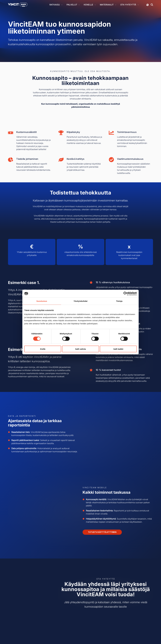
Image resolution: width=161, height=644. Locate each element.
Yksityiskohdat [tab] (80, 301)
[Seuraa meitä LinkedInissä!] (135, 614)
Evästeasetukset (97, 635)
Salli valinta (81, 349)
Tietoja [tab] (119, 301)
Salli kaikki (118, 349)
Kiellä (43, 349)
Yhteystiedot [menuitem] (61, 616)
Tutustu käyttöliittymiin (102, 491)
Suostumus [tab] (42, 301)
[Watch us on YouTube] (142, 614)
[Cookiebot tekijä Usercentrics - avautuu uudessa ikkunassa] (125, 294)
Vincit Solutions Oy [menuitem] (64, 612)
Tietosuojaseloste (81, 635)
